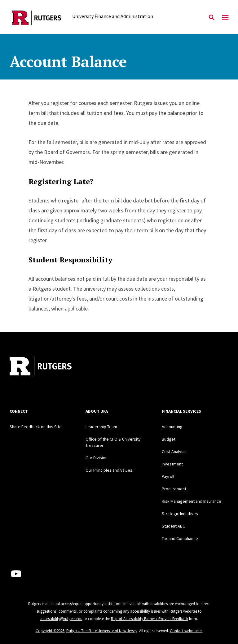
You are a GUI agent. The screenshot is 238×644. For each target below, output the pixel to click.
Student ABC (173, 526)
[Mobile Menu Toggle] (225, 18)
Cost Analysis (174, 451)
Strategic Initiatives (180, 514)
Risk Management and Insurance (192, 501)
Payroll (168, 476)
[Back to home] (51, 367)
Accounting (172, 427)
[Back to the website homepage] (37, 18)
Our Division (97, 458)
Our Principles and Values (109, 470)
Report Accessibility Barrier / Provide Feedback (150, 619)
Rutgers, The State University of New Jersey (102, 631)
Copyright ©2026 (50, 631)
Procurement (174, 489)
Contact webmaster (186, 631)
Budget (169, 439)
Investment (172, 464)
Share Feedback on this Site (36, 427)
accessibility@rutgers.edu (61, 619)
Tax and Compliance (180, 538)
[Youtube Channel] (16, 574)
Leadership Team (101, 427)
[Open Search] (212, 18)
